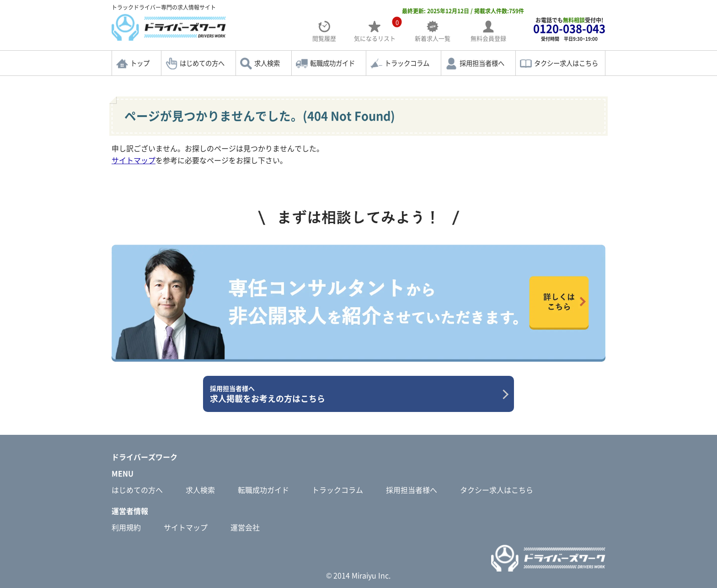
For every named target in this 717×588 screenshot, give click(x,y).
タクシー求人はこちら (566, 63)
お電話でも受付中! (569, 29)
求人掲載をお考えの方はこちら (355, 394)
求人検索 (267, 63)
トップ (140, 63)
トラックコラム (407, 63)
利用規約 (126, 527)
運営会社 (245, 527)
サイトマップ (134, 160)
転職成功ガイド (332, 63)
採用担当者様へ (482, 63)
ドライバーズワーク (144, 457)
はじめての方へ (202, 63)
